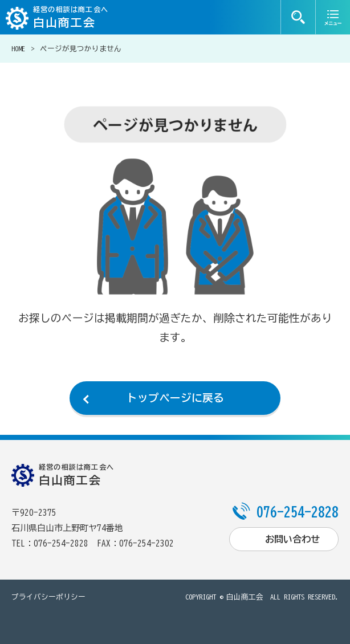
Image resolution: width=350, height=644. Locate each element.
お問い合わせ (292, 539)
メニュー (333, 17)
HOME (18, 49)
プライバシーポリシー (48, 597)
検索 (298, 17)
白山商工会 (245, 597)
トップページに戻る (175, 398)
